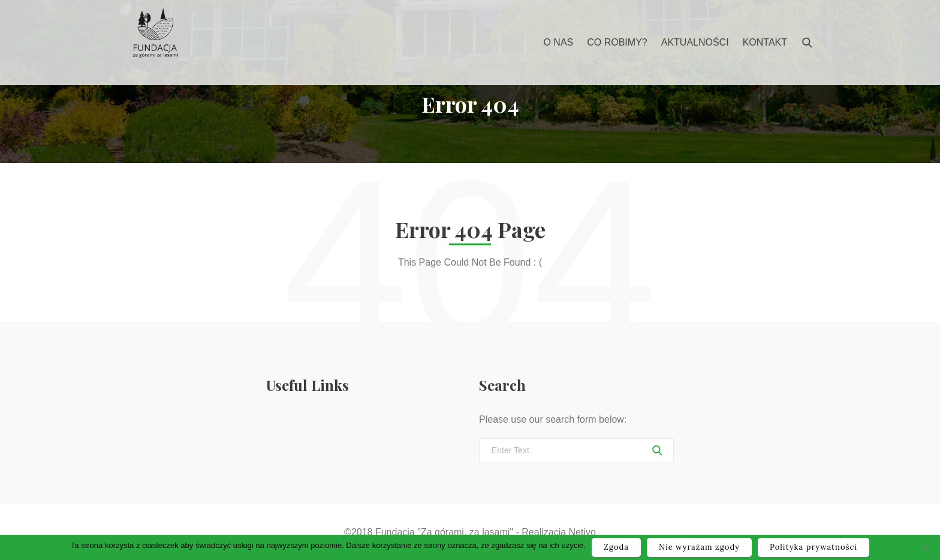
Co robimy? (617, 42)
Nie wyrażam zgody (699, 547)
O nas (558, 42)
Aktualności (695, 42)
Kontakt (765, 42)
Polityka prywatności (814, 547)
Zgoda (616, 547)
